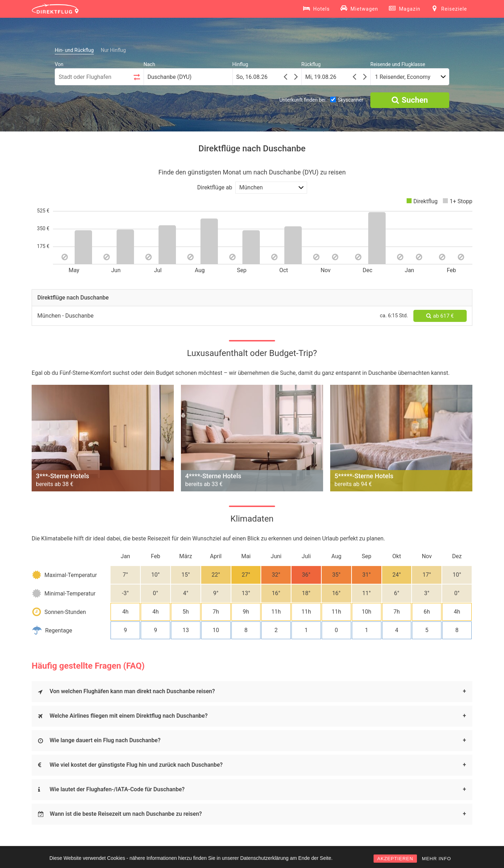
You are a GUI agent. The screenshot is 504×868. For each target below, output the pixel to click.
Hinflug (240, 64)
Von (59, 64)
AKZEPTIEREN (395, 859)
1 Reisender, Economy (403, 77)
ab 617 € (440, 316)
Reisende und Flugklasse (398, 64)
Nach (149, 64)
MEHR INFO (436, 859)
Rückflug (311, 64)
